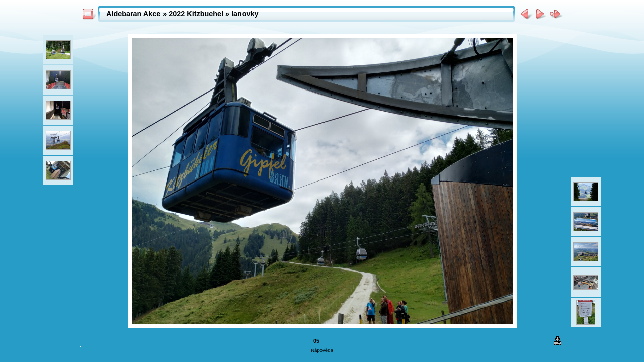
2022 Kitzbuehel (196, 14)
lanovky (245, 14)
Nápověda (322, 350)
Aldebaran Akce (133, 14)
